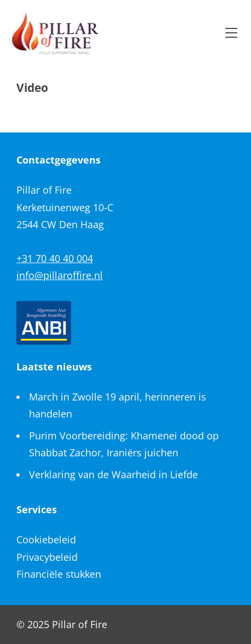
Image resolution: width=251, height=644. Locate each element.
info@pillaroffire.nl (60, 275)
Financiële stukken (59, 574)
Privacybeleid (47, 557)
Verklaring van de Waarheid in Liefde (113, 474)
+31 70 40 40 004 (55, 258)
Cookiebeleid (46, 539)
